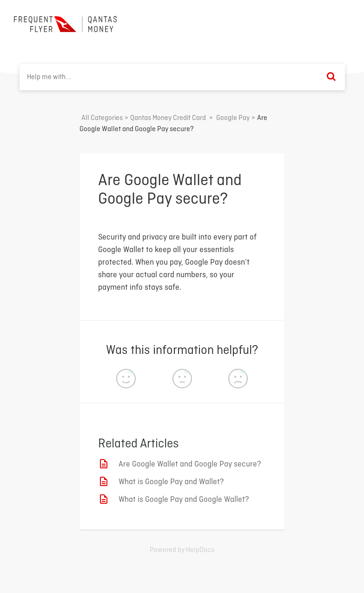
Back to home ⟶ (316, 23)
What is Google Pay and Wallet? (171, 482)
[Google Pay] (233, 118)
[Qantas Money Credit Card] (168, 118)
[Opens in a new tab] (182, 550)
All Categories (102, 118)
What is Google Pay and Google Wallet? (184, 500)
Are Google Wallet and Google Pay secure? (190, 464)
